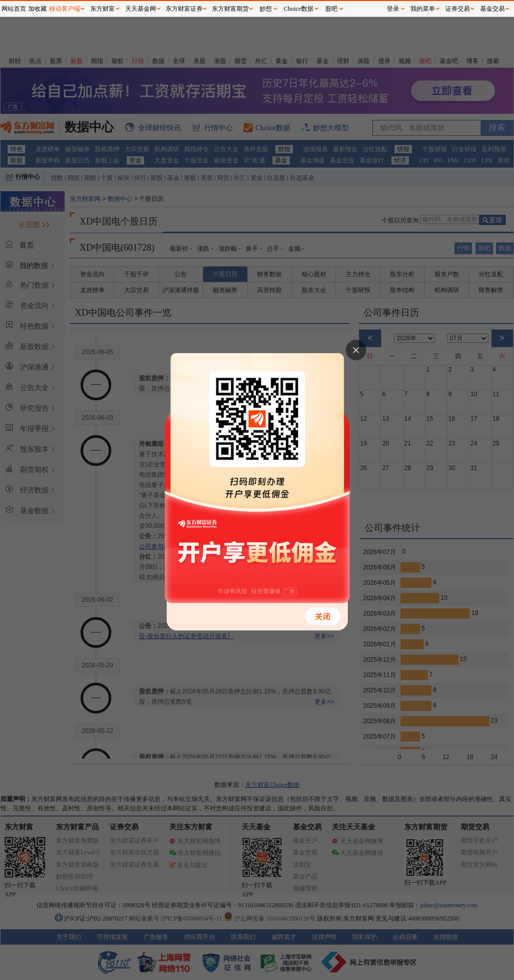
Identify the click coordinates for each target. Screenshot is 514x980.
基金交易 (492, 9)
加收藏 (37, 9)
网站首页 (14, 9)
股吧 (331, 9)
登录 (393, 9)
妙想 (266, 9)
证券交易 (458, 9)
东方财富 (103, 9)
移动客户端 (65, 9)
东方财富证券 (184, 9)
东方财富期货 (230, 9)
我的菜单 (423, 9)
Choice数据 (299, 9)
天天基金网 (141, 9)
